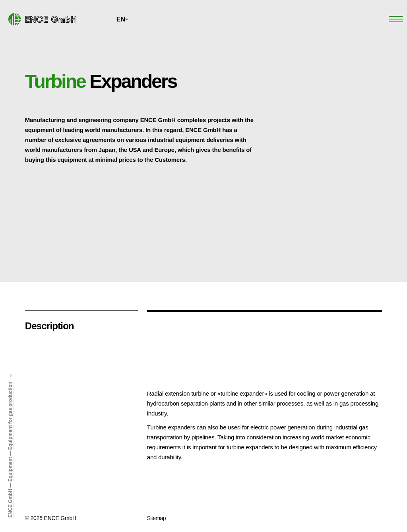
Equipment (10, 469)
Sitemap (156, 518)
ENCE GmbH (10, 503)
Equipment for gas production (10, 416)
